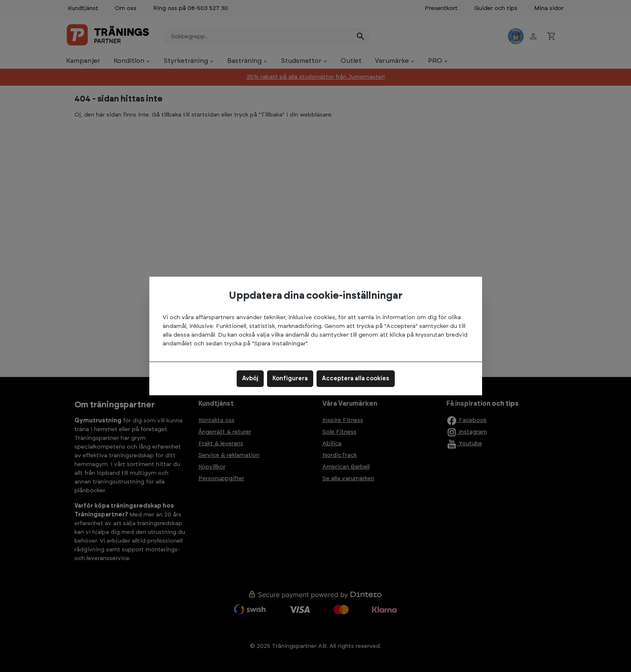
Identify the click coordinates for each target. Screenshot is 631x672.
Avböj (250, 379)
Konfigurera (290, 379)
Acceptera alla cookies (356, 379)
